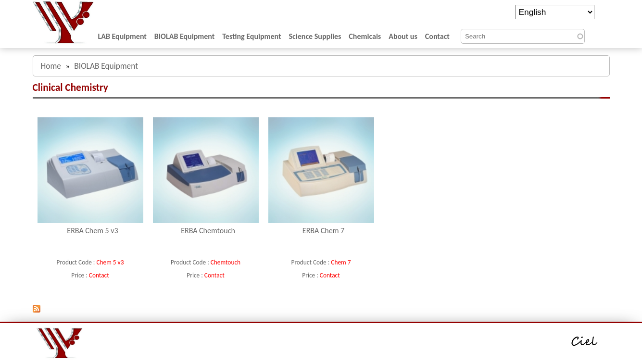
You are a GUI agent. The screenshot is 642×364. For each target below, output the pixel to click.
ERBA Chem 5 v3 (92, 231)
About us (403, 36)
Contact (437, 36)
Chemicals (365, 36)
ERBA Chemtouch (208, 231)
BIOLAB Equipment (184, 36)
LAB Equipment (122, 36)
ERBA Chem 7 (323, 231)
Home (51, 66)
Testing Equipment (252, 36)
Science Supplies (315, 36)
